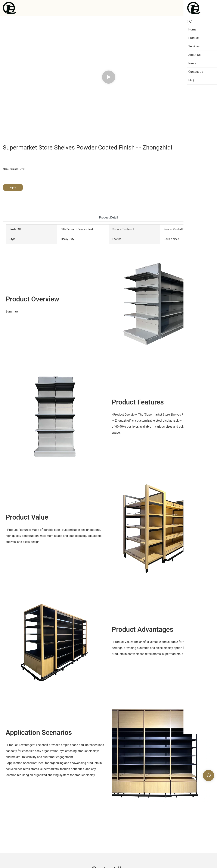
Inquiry (13, 187)
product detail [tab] (108, 217)
